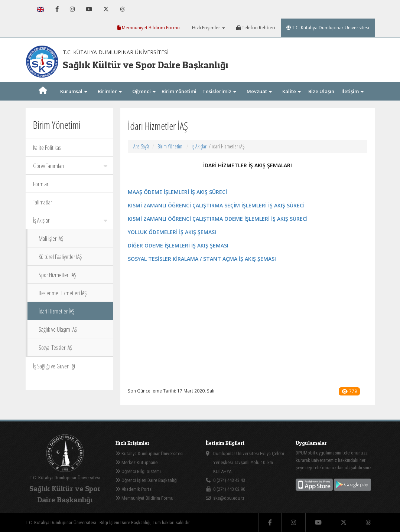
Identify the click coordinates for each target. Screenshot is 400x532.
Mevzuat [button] (259, 91)
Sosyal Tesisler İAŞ (55, 348)
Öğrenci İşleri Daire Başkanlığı (147, 480)
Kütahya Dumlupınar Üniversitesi (149, 454)
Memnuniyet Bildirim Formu (149, 28)
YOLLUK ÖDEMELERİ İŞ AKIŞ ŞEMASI (172, 232)
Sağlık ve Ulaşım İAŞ (58, 329)
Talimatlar (43, 202)
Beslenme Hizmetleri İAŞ (63, 293)
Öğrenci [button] (144, 91)
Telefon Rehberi (256, 28)
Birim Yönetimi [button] (179, 100)
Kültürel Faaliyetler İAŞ (60, 257)
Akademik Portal (134, 489)
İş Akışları (70, 220)
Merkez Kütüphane (136, 462)
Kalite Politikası (47, 148)
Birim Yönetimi (170, 146)
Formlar (41, 184)
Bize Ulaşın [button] (321, 100)
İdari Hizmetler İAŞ (56, 311)
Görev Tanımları (70, 166)
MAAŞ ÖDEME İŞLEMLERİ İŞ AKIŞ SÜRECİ (177, 192)
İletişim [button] (352, 91)
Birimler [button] (110, 91)
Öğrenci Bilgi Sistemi (138, 471)
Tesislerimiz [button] (219, 91)
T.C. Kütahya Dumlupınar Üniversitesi (328, 28)
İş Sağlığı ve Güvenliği (54, 366)
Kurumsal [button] (74, 91)
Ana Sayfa (141, 146)
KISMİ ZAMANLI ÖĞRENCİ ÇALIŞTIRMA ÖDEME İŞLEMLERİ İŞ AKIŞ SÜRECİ (218, 219)
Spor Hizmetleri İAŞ (57, 275)
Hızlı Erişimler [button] (208, 28)
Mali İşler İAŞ (51, 239)
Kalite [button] (292, 91)
